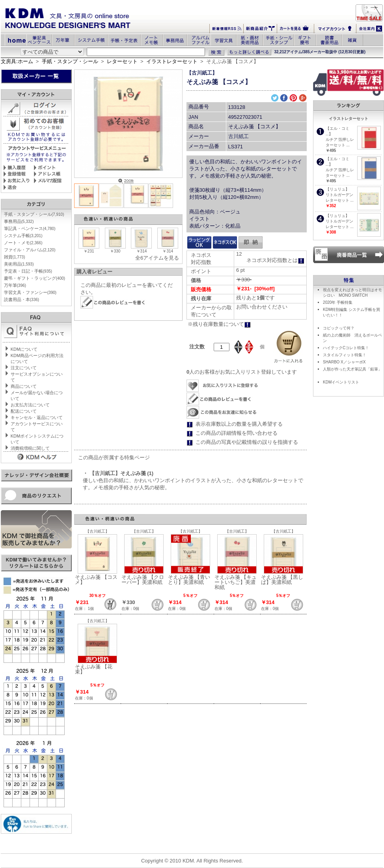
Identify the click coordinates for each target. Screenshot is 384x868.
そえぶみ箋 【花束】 (94, 669)
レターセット (122, 61)
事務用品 (19, 221)
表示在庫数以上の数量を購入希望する (239, 424)
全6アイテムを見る (157, 258)
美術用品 (19, 264)
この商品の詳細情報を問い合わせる (237, 433)
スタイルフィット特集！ (345, 355)
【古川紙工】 (202, 73)
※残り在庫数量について (219, 324)
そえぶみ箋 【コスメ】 (96, 580)
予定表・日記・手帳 (28, 271)
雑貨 (15, 257)
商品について (24, 386)
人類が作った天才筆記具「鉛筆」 (352, 369)
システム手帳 (23, 236)
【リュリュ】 (337, 189)
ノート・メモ (23, 243)
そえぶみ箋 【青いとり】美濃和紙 (189, 580)
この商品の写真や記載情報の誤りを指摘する (247, 442)
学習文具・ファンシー (30, 292)
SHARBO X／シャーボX (344, 362)
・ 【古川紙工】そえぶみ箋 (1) (118, 473)
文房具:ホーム (17, 61)
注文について (24, 368)
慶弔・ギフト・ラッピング (34, 278)
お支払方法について (30, 405)
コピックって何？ (339, 328)
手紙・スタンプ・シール (70, 61)
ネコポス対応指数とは (275, 260)
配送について (24, 411)
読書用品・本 (21, 299)
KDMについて (24, 349)
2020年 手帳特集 (338, 302)
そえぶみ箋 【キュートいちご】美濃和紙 (236, 582)
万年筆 (15, 285)
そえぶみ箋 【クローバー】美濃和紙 (143, 580)
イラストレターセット (172, 61)
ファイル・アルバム (30, 250)
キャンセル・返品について (37, 417)
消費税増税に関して (30, 448)
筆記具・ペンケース (30, 228)
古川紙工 (239, 136)
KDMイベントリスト (341, 382)
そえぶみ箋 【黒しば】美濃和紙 (282, 580)
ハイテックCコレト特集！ (346, 348)
